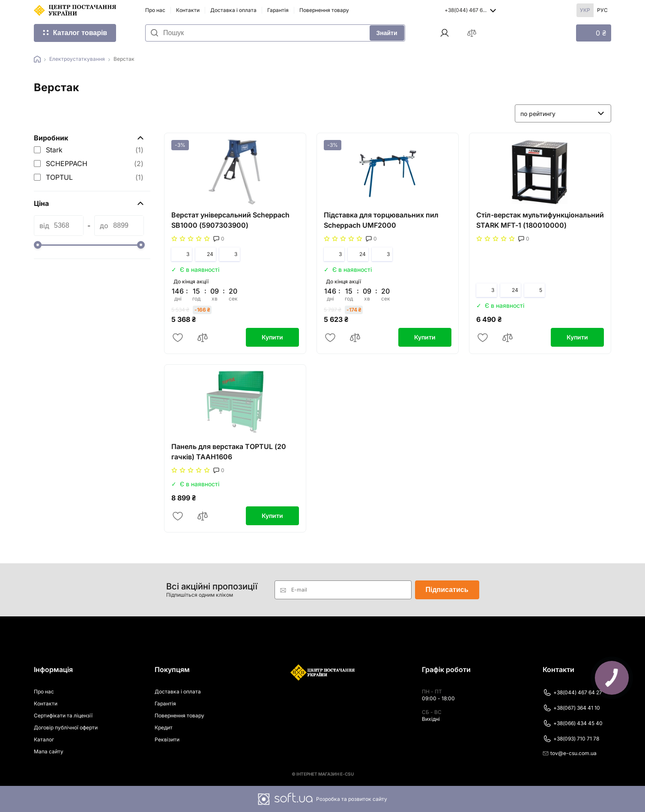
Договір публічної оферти (66, 727)
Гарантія (278, 10)
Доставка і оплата (233, 10)
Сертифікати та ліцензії (63, 715)
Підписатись (447, 590)
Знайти (387, 33)
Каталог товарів (80, 33)
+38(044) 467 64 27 (572, 693)
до (104, 226)
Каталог (44, 739)
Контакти (188, 10)
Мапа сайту (49, 751)
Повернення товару (324, 10)
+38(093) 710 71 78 (571, 739)
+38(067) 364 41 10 (571, 708)
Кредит (164, 727)
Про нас (155, 10)
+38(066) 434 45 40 (573, 723)
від (44, 226)
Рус (602, 10)
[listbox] (563, 113)
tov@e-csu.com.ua (570, 753)
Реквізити (167, 739)
